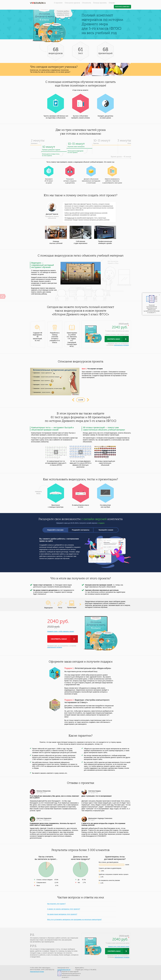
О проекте (58, 3)
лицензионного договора (121, 345)
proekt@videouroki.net (64, 970)
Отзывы (112, 3)
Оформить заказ (114, 339)
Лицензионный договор (37, 972)
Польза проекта (100, 3)
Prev (73, 400)
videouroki (38, 3)
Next (88, 400)
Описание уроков (72, 3)
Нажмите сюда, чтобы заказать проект (61, 631)
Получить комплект (122, 7)
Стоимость (86, 3)
